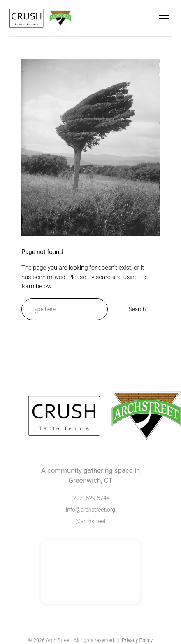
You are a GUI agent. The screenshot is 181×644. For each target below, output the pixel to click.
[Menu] (164, 18)
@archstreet (90, 521)
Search (137, 309)
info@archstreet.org (90, 510)
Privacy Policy (137, 640)
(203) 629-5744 (91, 498)
